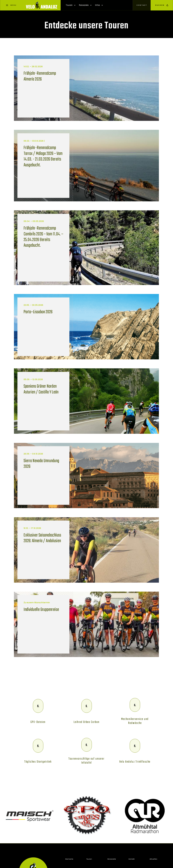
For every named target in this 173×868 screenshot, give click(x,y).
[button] (71, 5)
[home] (41, 5)
